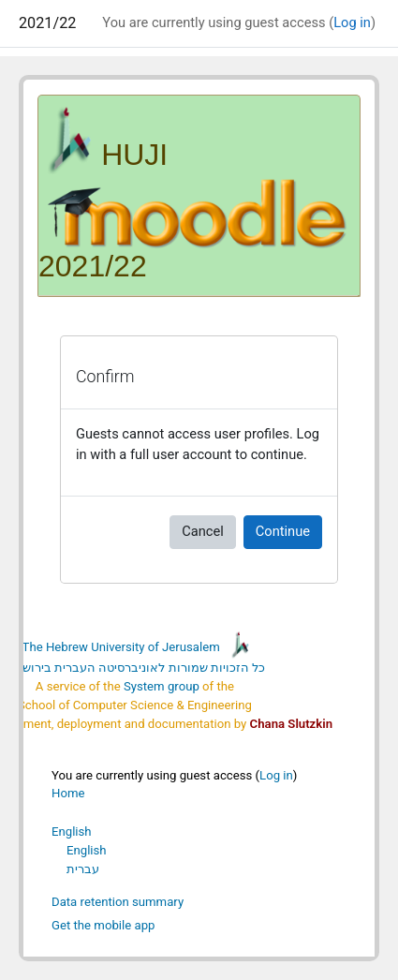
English (72, 832)
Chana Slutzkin (291, 724)
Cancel (203, 531)
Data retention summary (118, 902)
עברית (83, 869)
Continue (283, 531)
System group (162, 686)
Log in (352, 22)
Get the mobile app (103, 925)
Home (68, 793)
